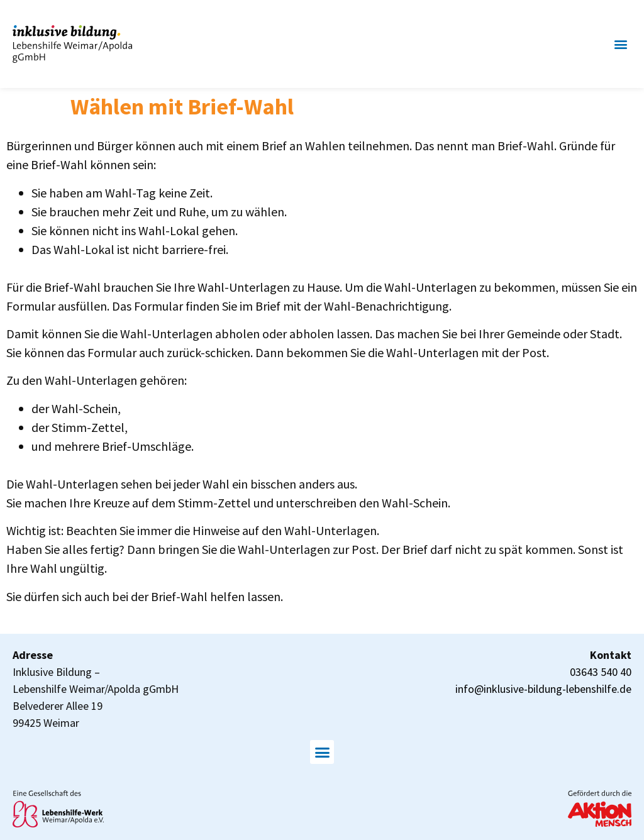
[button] (621, 44)
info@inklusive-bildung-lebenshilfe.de (543, 689)
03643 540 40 (601, 672)
